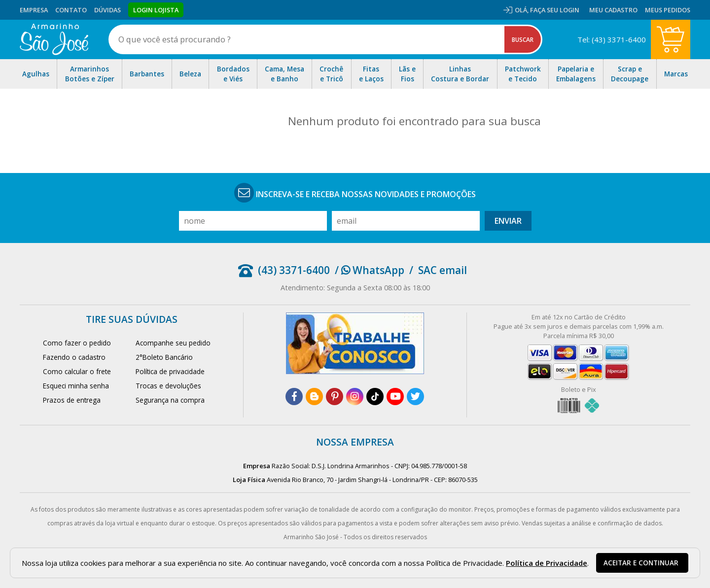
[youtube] (395, 397)
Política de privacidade (170, 371)
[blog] (314, 397)
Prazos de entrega (72, 400)
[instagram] (355, 397)
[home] (54, 39)
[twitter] (415, 397)
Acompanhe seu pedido (173, 343)
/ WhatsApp (370, 270)
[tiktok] (375, 397)
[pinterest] (335, 397)
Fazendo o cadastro (74, 357)
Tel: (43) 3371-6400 (612, 39)
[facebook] (294, 397)
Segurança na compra (170, 400)
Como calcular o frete (77, 371)
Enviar (508, 221)
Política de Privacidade (547, 563)
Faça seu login (555, 10)
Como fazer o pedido (77, 343)
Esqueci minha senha (76, 386)
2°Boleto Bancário (164, 357)
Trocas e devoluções (168, 386)
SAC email (443, 270)
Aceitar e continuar (641, 563)
